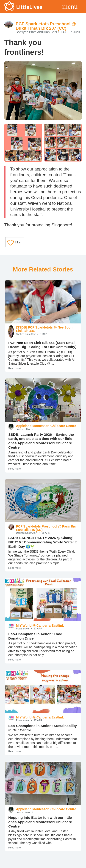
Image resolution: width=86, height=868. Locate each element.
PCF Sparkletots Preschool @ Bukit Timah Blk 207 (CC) (46, 26)
